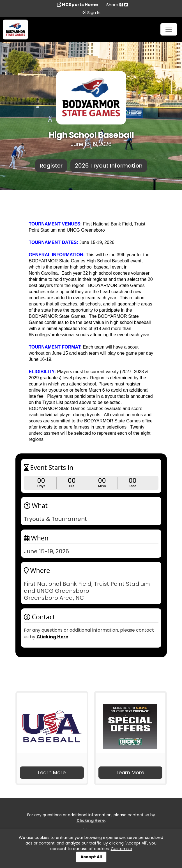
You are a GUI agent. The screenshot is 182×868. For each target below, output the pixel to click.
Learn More (52, 772)
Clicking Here (52, 637)
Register (51, 166)
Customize (121, 849)
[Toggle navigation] (169, 29)
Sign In (91, 13)
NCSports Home (77, 5)
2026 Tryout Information (109, 166)
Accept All (91, 857)
